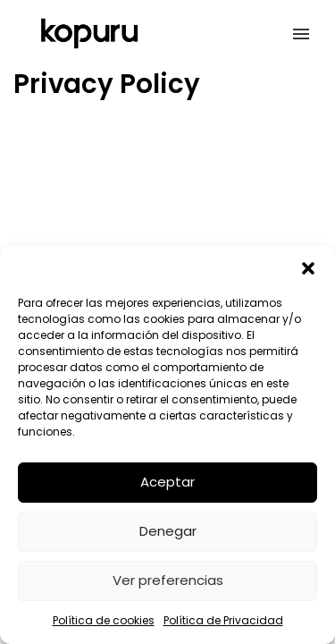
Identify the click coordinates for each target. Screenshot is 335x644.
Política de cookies (104, 620)
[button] (308, 268)
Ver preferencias (168, 580)
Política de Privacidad (223, 620)
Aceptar (167, 482)
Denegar (168, 531)
